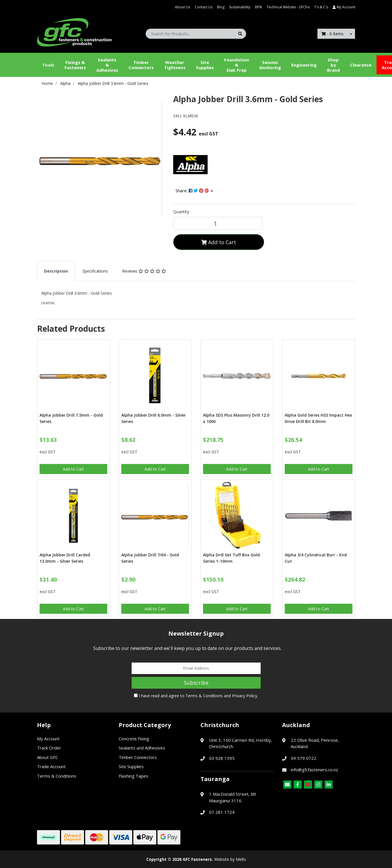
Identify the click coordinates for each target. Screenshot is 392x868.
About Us (183, 7)
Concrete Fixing (134, 739)
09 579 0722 (304, 758)
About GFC (47, 757)
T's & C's (321, 7)
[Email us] (287, 784)
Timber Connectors (141, 65)
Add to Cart (219, 242)
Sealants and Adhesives (142, 748)
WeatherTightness (175, 65)
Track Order (49, 748)
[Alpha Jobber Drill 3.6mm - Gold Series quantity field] (218, 223)
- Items (332, 34)
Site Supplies (205, 65)
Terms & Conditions (204, 696)
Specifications (95, 271)
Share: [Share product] (193, 191)
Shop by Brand (333, 65)
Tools (48, 65)
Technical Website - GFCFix (288, 7)
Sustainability (240, 7)
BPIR (259, 7)
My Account (48, 739)
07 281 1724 (222, 812)
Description (56, 271)
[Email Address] (196, 668)
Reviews (144, 271)
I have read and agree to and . (196, 696)
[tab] (56, 271)
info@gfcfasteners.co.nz (314, 770)
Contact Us (204, 7)
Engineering (304, 65)
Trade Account (51, 766)
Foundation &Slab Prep (237, 65)
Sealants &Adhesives (107, 65)
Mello (241, 859)
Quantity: (182, 212)
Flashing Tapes (133, 776)
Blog (221, 7)
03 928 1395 (222, 758)
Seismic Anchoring (270, 65)
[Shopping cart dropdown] (351, 34)
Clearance (361, 65)
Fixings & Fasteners (75, 65)
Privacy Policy (245, 696)
